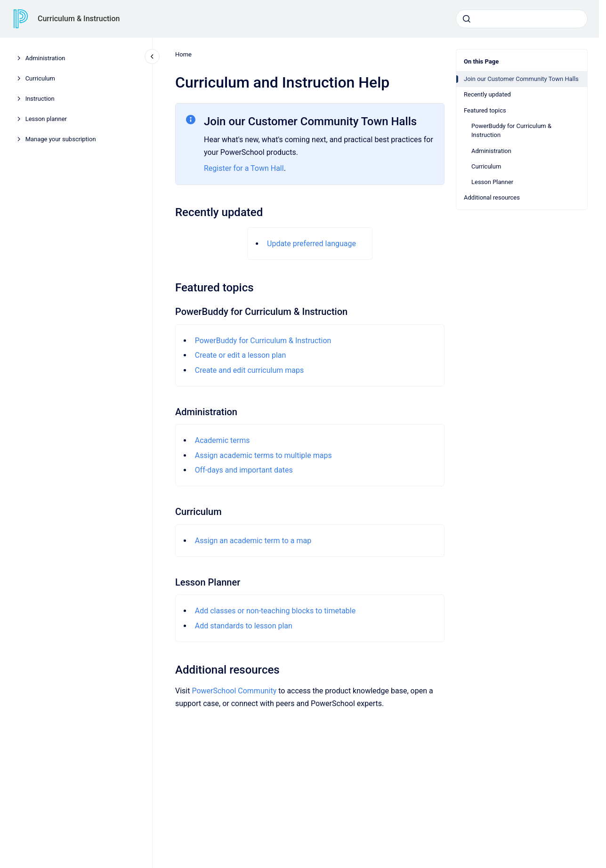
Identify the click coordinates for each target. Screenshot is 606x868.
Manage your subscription (61, 139)
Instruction (40, 99)
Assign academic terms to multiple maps (263, 455)
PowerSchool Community (234, 691)
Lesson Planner (492, 182)
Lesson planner (46, 119)
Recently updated (487, 94)
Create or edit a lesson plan (240, 355)
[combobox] (522, 19)
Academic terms (222, 440)
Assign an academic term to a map (253, 541)
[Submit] (467, 19)
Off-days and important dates (243, 470)
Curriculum (40, 78)
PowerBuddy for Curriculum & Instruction (511, 131)
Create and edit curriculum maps (249, 370)
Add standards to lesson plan (243, 626)
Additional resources (492, 197)
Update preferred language (311, 244)
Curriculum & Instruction (79, 19)
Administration (45, 58)
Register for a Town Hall (244, 168)
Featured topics (485, 110)
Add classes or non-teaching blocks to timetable (275, 611)
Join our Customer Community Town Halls (521, 79)
